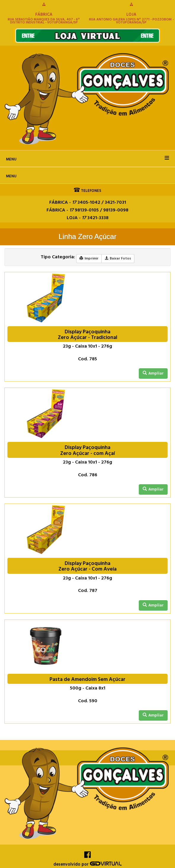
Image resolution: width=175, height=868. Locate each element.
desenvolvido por (87, 865)
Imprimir (89, 259)
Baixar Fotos (118, 259)
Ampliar (153, 374)
